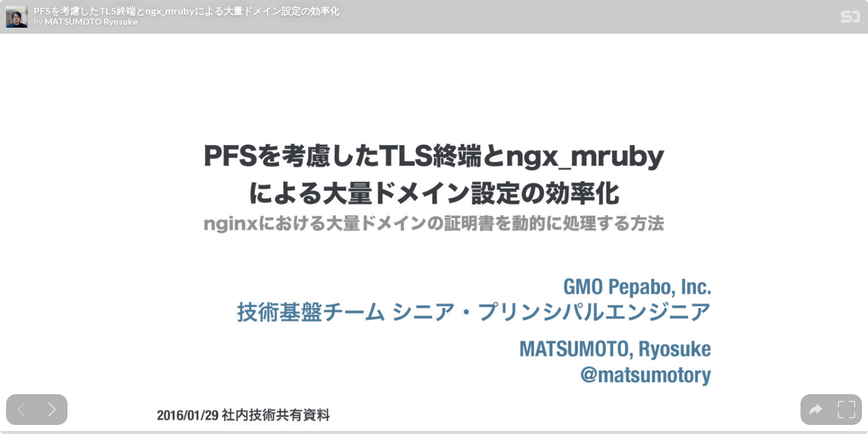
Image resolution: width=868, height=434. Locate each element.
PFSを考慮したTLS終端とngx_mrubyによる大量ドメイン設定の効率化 (187, 11)
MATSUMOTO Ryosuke (91, 22)
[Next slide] (52, 410)
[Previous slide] (21, 410)
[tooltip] (816, 410)
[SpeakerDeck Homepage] (851, 19)
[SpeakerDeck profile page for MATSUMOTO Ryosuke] (17, 17)
